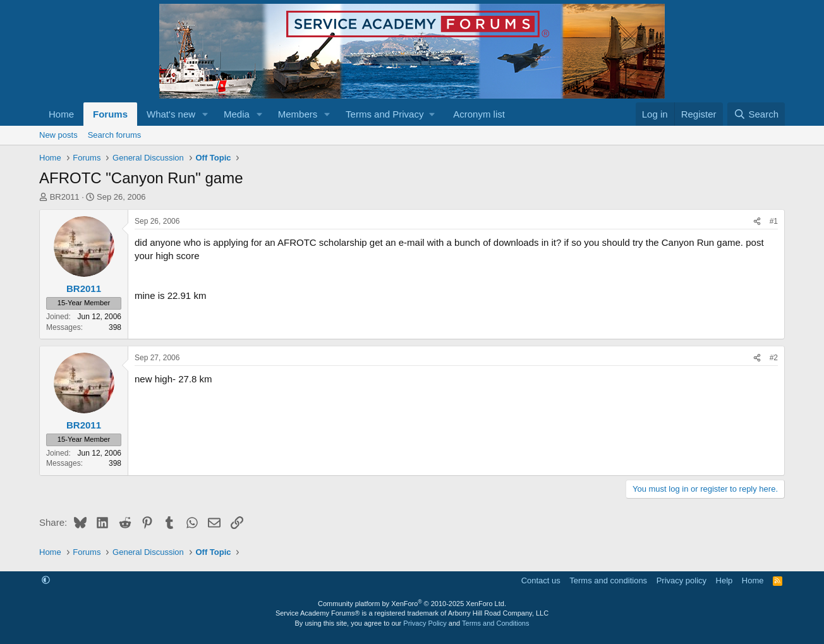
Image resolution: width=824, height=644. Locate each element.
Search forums (115, 135)
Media (237, 114)
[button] (205, 114)
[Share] (757, 222)
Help (724, 580)
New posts (58, 135)
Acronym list (479, 114)
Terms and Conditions (495, 623)
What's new (171, 114)
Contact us (541, 580)
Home (61, 114)
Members (298, 114)
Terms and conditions (608, 580)
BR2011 (65, 197)
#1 (774, 221)
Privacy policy (682, 580)
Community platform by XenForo (412, 604)
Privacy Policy (425, 623)
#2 (774, 358)
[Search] (756, 114)
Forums (110, 114)
